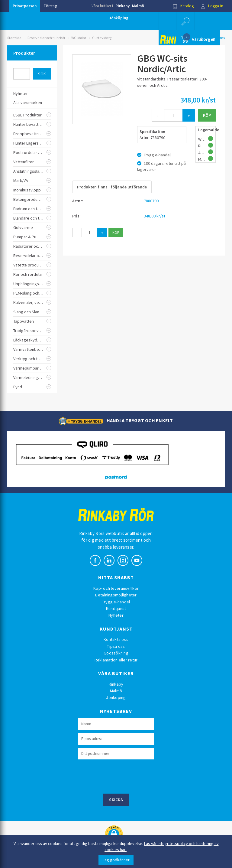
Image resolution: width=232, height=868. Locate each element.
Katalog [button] (183, 6)
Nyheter (116, 615)
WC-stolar (79, 38)
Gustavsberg (102, 38)
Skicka (116, 800)
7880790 (151, 201)
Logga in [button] (212, 6)
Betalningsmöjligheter (116, 595)
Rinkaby (122, 6)
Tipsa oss (116, 646)
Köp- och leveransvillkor (116, 588)
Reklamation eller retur (116, 660)
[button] (185, 21)
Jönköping (119, 18)
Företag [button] (50, 6)
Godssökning (116, 653)
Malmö (138, 6)
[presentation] (124, 776)
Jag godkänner (116, 860)
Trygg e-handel (116, 602)
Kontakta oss (116, 639)
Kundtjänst (116, 609)
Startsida (14, 38)
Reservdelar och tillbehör (46, 38)
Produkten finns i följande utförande (112, 187)
